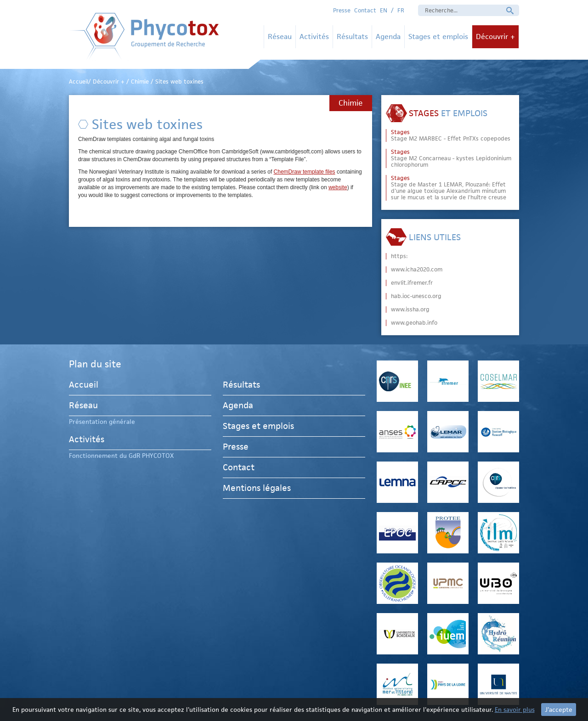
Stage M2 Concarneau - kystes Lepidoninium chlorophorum (451, 158)
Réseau (280, 37)
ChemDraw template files (305, 172)
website (338, 187)
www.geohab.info (414, 323)
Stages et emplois (438, 37)
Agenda (388, 37)
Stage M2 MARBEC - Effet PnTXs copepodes (451, 135)
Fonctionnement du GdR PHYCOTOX (121, 456)
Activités (314, 37)
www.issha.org (410, 310)
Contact (365, 10)
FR (401, 10)
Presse (342, 10)
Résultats (352, 37)
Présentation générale (102, 422)
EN (384, 10)
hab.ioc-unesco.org (416, 296)
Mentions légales (257, 488)
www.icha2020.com (417, 270)
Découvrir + (495, 37)
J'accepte (559, 710)
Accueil (84, 386)
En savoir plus (515, 710)
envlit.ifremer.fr (412, 283)
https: (399, 256)
